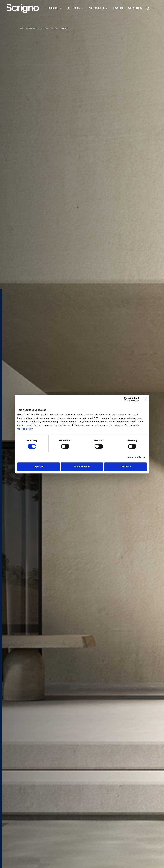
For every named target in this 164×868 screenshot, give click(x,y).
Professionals (98, 8)
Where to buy (135, 8)
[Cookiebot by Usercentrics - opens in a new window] (126, 399)
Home (22, 28)
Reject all (38, 467)
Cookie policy (25, 429)
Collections (75, 8)
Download (118, 8)
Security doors (32, 28)
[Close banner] (146, 399)
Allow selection (82, 467)
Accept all (126, 467)
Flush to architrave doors (49, 28)
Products (55, 8)
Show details (134, 457)
